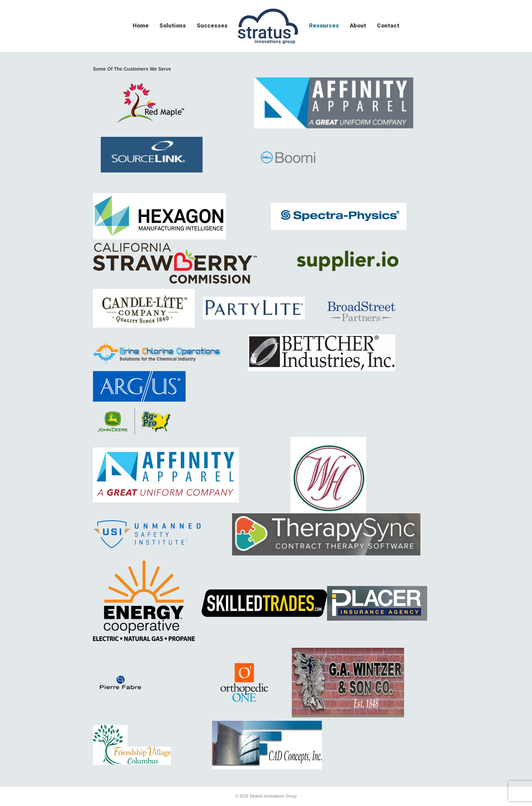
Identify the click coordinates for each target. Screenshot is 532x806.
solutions (173, 25)
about (358, 25)
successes (212, 25)
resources (324, 25)
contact (388, 25)
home (141, 25)
